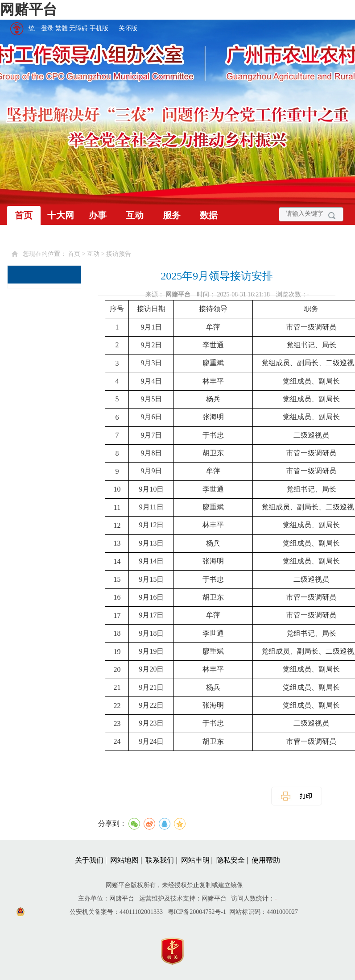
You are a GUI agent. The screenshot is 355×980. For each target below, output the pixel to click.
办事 (98, 215)
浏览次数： (293, 294)
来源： (169, 294)
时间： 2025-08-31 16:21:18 (234, 294)
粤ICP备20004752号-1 (197, 912)
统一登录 (41, 28)
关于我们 (89, 860)
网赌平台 (29, 9)
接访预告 (119, 254)
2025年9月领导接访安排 (217, 276)
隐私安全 (231, 860)
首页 (24, 215)
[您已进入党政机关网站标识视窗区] (177, 949)
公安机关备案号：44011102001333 (116, 912)
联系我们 (160, 860)
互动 (135, 215)
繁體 (62, 28)
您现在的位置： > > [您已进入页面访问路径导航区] (77, 254)
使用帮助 (266, 860)
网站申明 (195, 860)
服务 (172, 215)
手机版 (99, 28)
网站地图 (124, 860)
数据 (209, 215)
